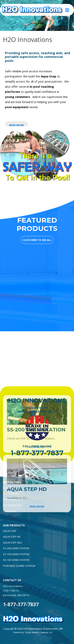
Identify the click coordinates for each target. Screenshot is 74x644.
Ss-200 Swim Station (16, 548)
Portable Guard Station (19, 566)
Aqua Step (10, 531)
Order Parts (10, 499)
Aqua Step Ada (12, 543)
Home (7, 488)
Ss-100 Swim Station (16, 560)
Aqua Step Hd (12, 537)
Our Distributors (13, 505)
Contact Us (9, 511)
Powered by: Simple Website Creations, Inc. (33, 632)
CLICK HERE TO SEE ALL (37, 240)
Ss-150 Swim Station (16, 554)
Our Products (11, 493)
